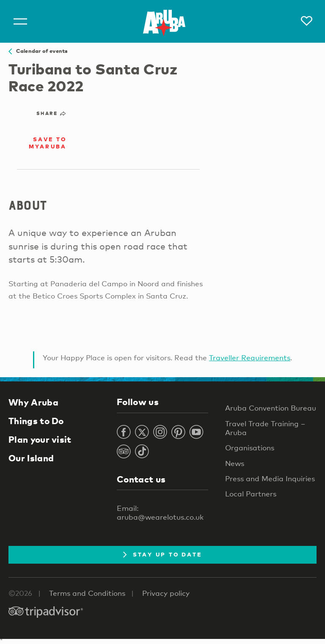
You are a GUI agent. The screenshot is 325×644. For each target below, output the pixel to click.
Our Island (31, 458)
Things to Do (36, 421)
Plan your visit (40, 439)
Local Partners (251, 494)
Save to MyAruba (48, 143)
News (235, 463)
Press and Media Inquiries (270, 478)
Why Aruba (33, 402)
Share (51, 113)
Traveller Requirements (250, 358)
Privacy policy (166, 593)
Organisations (250, 448)
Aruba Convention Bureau (271, 408)
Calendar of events (38, 51)
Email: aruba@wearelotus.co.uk (160, 512)
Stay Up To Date (163, 554)
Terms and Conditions (87, 593)
